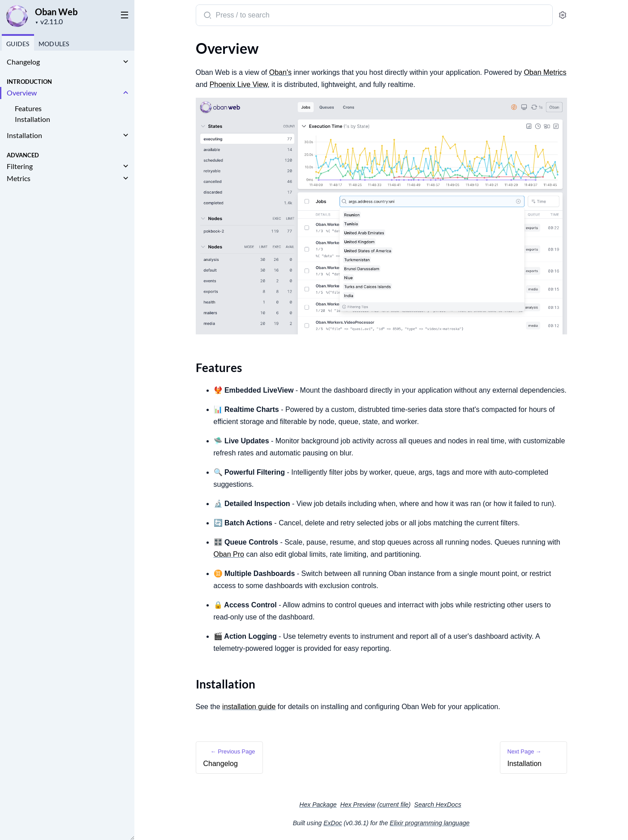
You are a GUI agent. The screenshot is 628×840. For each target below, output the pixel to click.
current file (394, 805)
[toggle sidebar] (123, 14)
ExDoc (333, 823)
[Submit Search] (207, 16)
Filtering (20, 166)
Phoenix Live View (239, 84)
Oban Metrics (545, 72)
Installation (32, 119)
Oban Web (56, 12)
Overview (22, 93)
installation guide (249, 707)
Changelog (23, 62)
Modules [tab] (54, 44)
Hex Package (318, 805)
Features (28, 108)
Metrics (19, 178)
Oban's (280, 72)
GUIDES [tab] (18, 44)
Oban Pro (229, 554)
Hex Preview (358, 805)
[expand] (126, 62)
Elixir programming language (430, 823)
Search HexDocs (438, 805)
